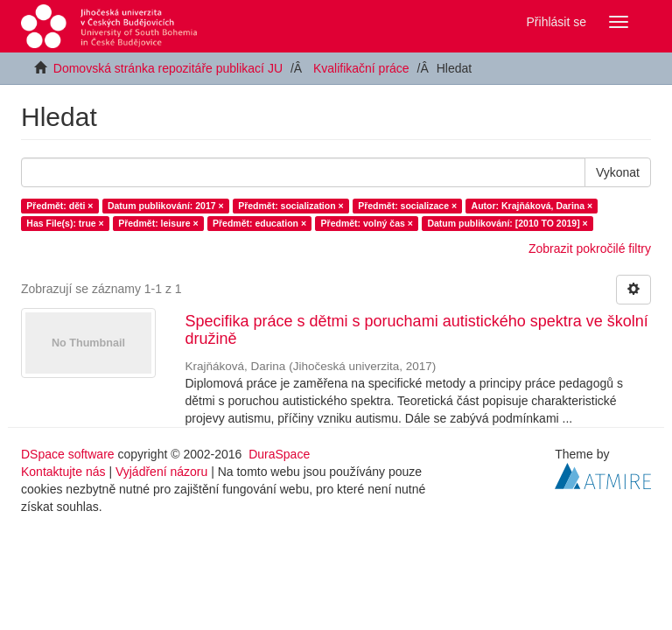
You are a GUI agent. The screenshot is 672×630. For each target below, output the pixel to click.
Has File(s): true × (65, 223)
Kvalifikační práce (361, 68)
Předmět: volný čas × (367, 223)
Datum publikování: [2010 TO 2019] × (507, 223)
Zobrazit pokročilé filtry (590, 248)
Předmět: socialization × (291, 206)
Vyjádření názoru (161, 472)
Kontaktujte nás (63, 472)
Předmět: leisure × (158, 223)
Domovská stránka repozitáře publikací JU (168, 68)
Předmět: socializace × (407, 206)
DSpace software (68, 454)
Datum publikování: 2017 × (166, 206)
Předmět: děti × (59, 206)
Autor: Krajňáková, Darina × (532, 206)
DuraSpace (279, 454)
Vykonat (618, 172)
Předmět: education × (259, 223)
